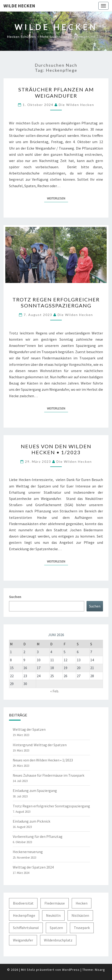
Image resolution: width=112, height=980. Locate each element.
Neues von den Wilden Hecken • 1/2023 (56, 449)
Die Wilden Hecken (76, 105)
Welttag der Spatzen (29, 729)
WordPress (71, 970)
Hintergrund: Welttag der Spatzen (40, 745)
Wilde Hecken (19, 6)
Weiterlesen (58, 198)
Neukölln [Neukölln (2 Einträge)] (53, 915)
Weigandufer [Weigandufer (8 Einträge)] (23, 940)
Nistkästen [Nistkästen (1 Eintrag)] (80, 915)
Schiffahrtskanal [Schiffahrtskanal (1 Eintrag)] (26, 928)
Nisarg (100, 970)
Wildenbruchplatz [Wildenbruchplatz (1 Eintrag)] (58, 940)
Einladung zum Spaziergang (35, 791)
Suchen (15, 597)
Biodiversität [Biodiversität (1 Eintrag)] (23, 903)
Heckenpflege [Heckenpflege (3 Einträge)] (24, 915)
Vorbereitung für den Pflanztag (38, 836)
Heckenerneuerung (28, 852)
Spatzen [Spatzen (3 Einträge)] (56, 928)
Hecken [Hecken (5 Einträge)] (82, 903)
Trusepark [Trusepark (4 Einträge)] (82, 928)
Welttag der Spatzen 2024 (33, 867)
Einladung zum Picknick (31, 821)
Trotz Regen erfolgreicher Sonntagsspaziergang (56, 302)
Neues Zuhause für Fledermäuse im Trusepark (48, 775)
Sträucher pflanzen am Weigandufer (56, 92)
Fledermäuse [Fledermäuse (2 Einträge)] (55, 903)
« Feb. (55, 691)
